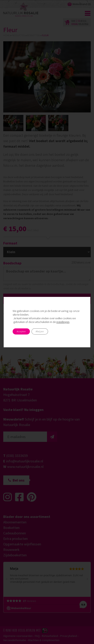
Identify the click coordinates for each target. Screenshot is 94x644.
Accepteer (21, 331)
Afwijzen (40, 331)
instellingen (63, 322)
